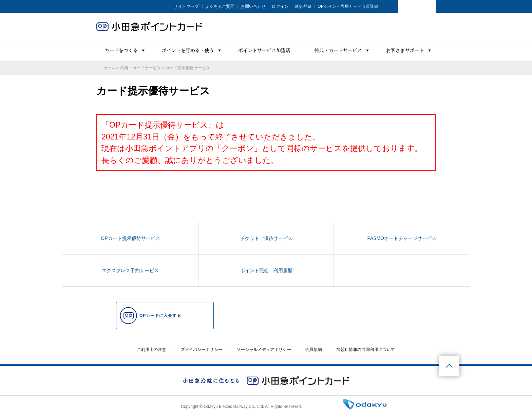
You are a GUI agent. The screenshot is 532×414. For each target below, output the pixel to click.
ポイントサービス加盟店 (264, 50)
